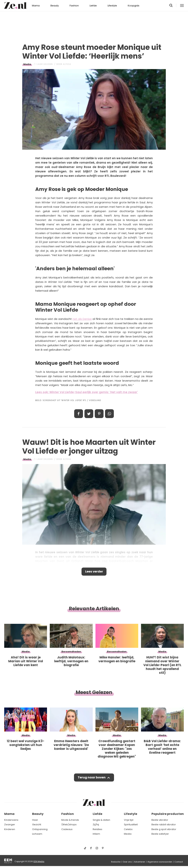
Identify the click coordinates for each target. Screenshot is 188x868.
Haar (35, 820)
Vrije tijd (129, 820)
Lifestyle (112, 6)
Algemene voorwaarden (160, 862)
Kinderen (10, 829)
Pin (99, 414)
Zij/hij (96, 824)
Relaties (97, 829)
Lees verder (94, 572)
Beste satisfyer (160, 834)
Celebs (128, 829)
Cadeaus (67, 829)
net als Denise (82, 319)
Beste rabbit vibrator (164, 824)
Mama (36, 6)
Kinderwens (11, 820)
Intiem (96, 834)
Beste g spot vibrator (164, 829)
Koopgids (134, 6)
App (109, 414)
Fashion (74, 6)
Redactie (116, 862)
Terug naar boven (92, 779)
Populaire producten (168, 814)
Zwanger (10, 824)
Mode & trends (70, 820)
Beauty (55, 6)
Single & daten (101, 820)
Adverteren (140, 862)
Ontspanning (40, 829)
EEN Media (39, 861)
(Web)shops (69, 824)
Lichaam (37, 834)
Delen (79, 414)
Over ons (127, 862)
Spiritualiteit (131, 824)
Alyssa (67, 64)
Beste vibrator (160, 820)
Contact (179, 862)
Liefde (93, 6)
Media (27, 64)
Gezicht (37, 824)
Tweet (89, 414)
